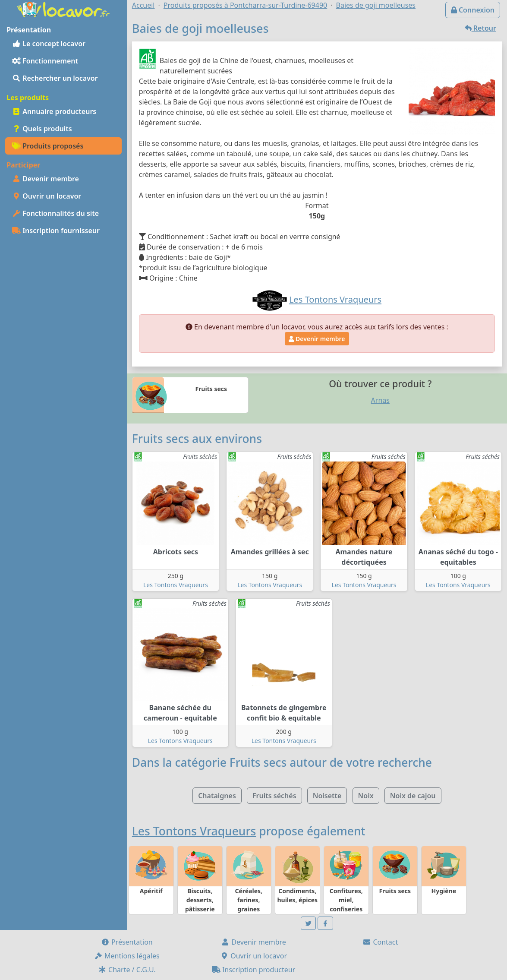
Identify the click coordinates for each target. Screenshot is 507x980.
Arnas (380, 400)
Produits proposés (48, 146)
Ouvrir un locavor (47, 196)
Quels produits (42, 129)
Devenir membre (46, 179)
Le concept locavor (49, 44)
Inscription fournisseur (56, 231)
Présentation (127, 942)
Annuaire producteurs (54, 111)
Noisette (327, 796)
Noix (366, 796)
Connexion (473, 10)
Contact (380, 942)
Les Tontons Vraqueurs (176, 585)
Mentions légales (127, 956)
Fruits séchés (274, 796)
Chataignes (217, 796)
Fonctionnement (45, 61)
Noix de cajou (413, 796)
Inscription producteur (254, 970)
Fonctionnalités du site (55, 213)
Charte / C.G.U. (127, 970)
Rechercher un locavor (55, 78)
